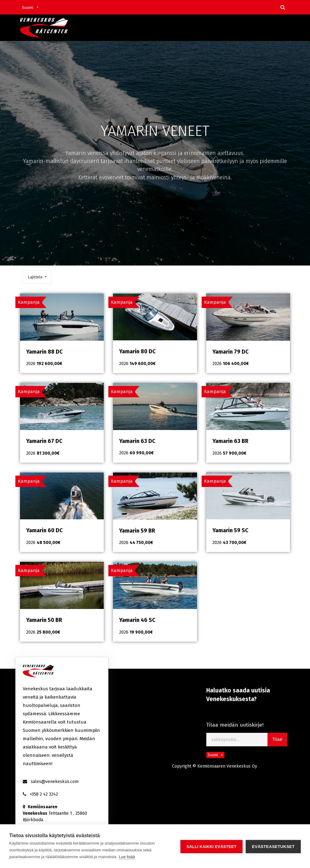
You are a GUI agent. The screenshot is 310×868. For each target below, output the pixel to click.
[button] (37, 277)
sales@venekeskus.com (55, 782)
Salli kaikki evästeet (211, 846)
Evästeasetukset (273, 846)
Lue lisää (127, 857)
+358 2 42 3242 (44, 794)
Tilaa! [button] (277, 739)
